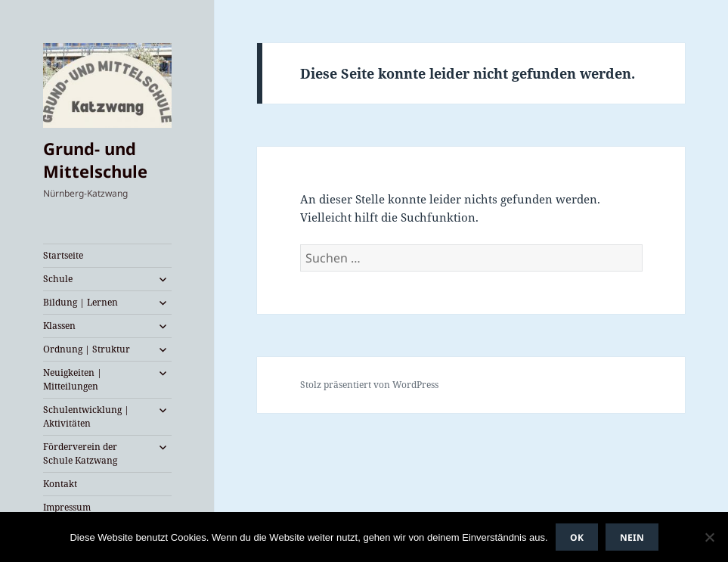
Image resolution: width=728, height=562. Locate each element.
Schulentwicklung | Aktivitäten (86, 416)
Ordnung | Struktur (87, 349)
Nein (632, 537)
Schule (58, 279)
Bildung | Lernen (81, 302)
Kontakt (60, 484)
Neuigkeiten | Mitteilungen (73, 379)
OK (577, 537)
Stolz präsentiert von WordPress (369, 385)
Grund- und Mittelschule (95, 160)
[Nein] (709, 537)
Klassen (59, 326)
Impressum (67, 507)
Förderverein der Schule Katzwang (80, 453)
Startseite (63, 255)
